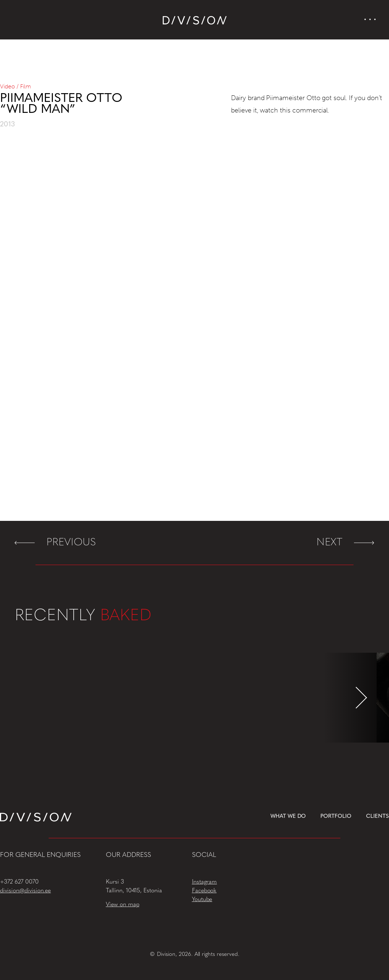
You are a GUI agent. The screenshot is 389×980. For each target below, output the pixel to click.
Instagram (205, 882)
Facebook (204, 891)
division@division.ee (25, 891)
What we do (288, 817)
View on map (123, 905)
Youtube (202, 900)
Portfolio (336, 817)
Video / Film (16, 86)
